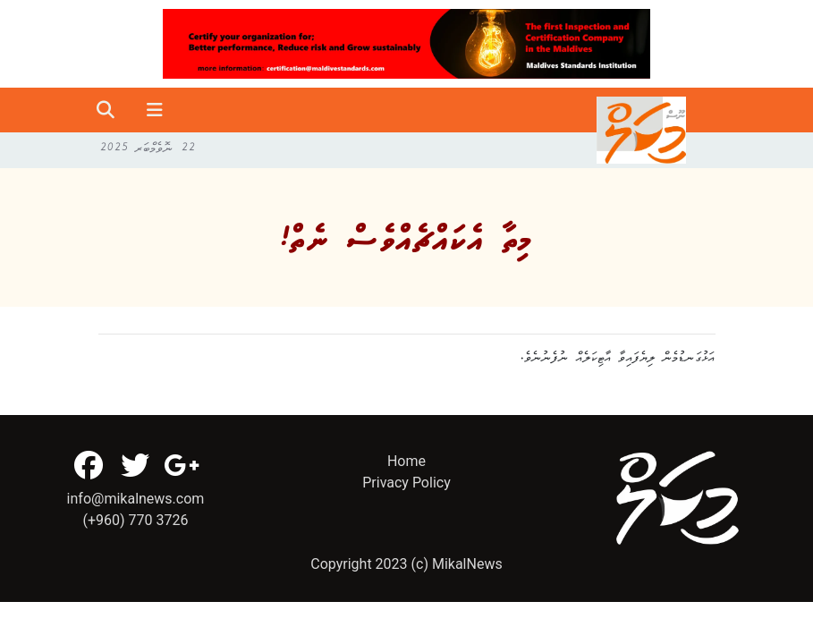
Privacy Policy (406, 483)
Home (406, 461)
